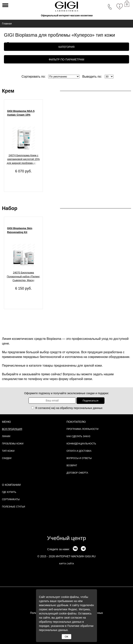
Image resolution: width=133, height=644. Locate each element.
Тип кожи (8, 451)
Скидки (7, 458)
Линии (6, 436)
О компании (11, 485)
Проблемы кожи (13, 444)
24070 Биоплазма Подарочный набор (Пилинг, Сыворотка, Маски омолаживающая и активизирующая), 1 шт (24, 277)
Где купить (9, 492)
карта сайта (66, 564)
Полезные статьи (13, 507)
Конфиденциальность (81, 444)
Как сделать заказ (78, 436)
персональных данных (88, 408)
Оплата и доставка (79, 451)
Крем (8, 91)
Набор (10, 208)
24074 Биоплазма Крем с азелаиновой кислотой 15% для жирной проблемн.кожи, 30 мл (23, 160)
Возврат (72, 466)
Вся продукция (12, 429)
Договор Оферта (77, 473)
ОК (66, 637)
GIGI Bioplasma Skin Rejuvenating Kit (20, 230)
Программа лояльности (82, 429)
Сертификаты (11, 499)
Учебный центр (66, 538)
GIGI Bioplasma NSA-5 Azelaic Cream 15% (21, 113)
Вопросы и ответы (79, 458)
